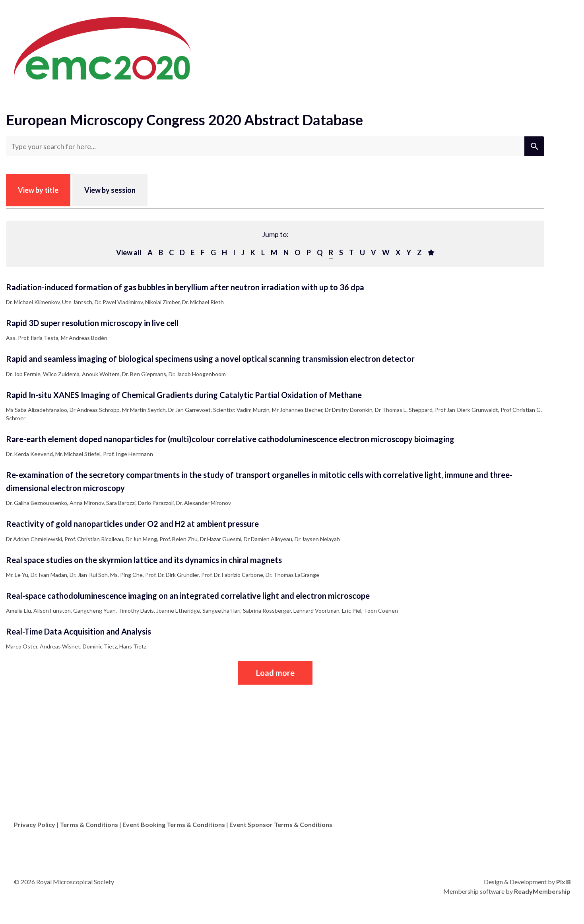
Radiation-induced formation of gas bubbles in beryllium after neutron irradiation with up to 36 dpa (185, 287)
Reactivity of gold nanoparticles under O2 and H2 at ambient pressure (132, 524)
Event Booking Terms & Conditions (174, 824)
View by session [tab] (110, 190)
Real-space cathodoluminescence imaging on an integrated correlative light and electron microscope (188, 596)
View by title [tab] (38, 190)
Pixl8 (563, 882)
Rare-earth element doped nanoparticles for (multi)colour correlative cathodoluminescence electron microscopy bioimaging (230, 439)
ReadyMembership (542, 891)
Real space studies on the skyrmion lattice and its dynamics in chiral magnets (144, 560)
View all (129, 252)
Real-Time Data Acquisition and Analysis (79, 631)
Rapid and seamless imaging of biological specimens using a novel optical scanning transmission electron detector (210, 359)
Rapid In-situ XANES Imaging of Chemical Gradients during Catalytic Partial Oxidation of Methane (184, 395)
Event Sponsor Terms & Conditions (281, 824)
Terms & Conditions (89, 824)
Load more (275, 673)
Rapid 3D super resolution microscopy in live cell (92, 323)
